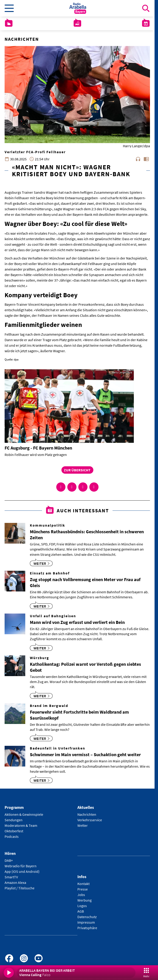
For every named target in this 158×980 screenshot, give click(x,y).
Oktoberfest (14, 831)
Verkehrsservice (90, 820)
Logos (82, 906)
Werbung (85, 900)
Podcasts (12, 836)
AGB (81, 911)
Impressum (86, 922)
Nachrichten (87, 814)
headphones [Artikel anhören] (138, 159)
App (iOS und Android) (22, 871)
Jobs (81, 895)
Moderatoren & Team (21, 825)
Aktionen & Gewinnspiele (24, 814)
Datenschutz (87, 917)
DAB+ (9, 860)
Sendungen (14, 820)
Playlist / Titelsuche (20, 888)
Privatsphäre (87, 928)
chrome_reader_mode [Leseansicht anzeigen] (146, 159)
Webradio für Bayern (21, 866)
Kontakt (83, 884)
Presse (83, 889)
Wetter (83, 825)
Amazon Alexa (15, 882)
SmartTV (11, 877)
